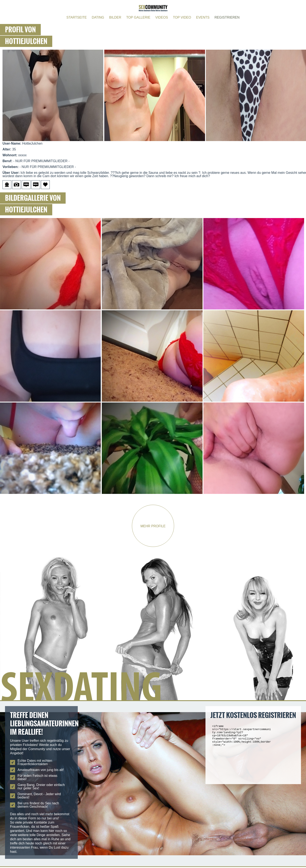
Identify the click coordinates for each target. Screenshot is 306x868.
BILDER (115, 17)
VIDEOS (162, 17)
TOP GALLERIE (138, 17)
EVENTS (203, 17)
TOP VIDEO (182, 17)
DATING (98, 17)
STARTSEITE (77, 17)
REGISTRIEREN (227, 17)
